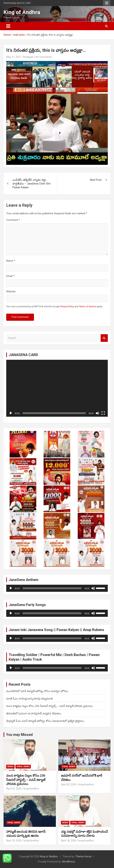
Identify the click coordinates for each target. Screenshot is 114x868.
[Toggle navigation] (8, 26)
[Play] (11, 413)
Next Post (96, 180)
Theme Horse (83, 856)
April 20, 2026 (69, 784)
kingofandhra (31, 789)
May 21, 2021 (14, 57)
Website (11, 291)
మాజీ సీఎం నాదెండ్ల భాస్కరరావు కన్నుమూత (30, 699)
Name (11, 261)
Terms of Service (88, 306)
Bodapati (28, 57)
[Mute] (97, 413)
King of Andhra (22, 12)
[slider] (52, 588)
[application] (57, 388)
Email (10, 276)
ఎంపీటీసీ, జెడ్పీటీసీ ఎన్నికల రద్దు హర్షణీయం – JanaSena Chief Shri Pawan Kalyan (31, 184)
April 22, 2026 (14, 789)
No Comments (44, 57)
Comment (13, 220)
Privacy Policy (67, 306)
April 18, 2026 (14, 841)
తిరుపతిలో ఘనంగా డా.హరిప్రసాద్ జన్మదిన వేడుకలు (34, 713)
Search (104, 338)
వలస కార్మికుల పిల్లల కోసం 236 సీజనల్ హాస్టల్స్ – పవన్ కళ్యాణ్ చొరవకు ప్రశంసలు (49, 706)
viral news (23, 767)
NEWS (10, 767)
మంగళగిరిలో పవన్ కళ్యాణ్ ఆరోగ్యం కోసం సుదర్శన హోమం (37, 691)
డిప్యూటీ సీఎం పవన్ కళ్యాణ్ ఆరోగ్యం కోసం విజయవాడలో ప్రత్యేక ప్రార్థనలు (45, 721)
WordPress (69, 862)
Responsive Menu (107, 3)
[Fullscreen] (103, 413)
